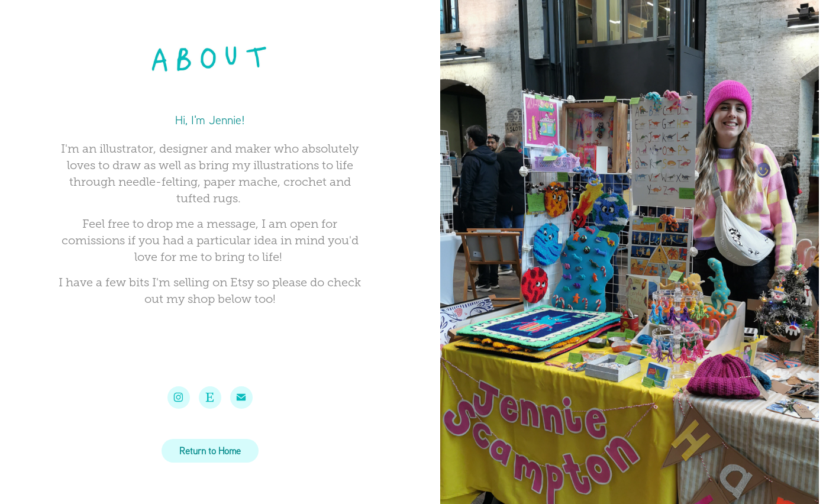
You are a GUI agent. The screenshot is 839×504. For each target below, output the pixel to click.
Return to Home (210, 451)
